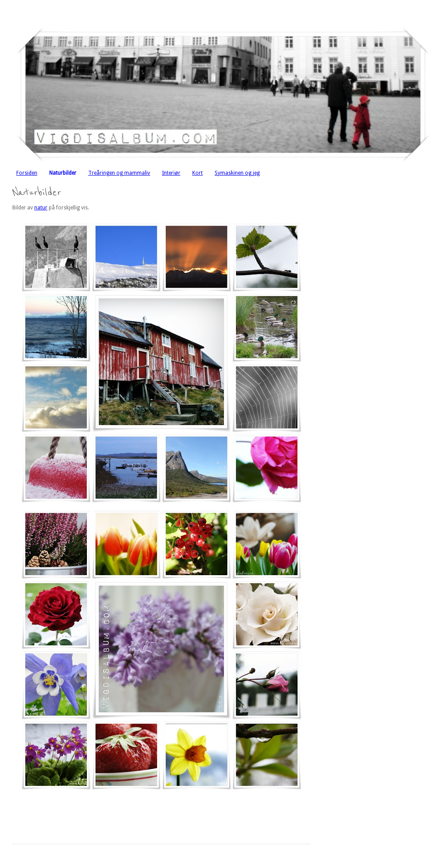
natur (41, 208)
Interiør (171, 173)
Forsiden (27, 173)
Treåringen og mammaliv (119, 173)
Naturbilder (63, 173)
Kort (197, 173)
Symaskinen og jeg (237, 173)
